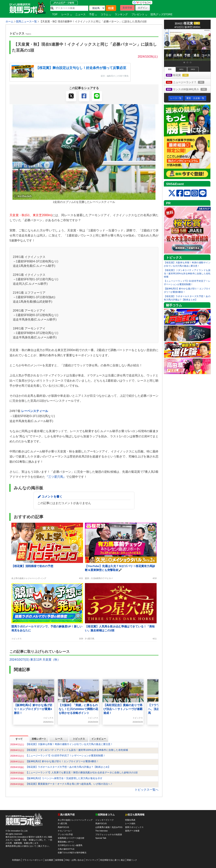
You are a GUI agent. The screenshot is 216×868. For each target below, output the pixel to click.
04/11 (181, 69)
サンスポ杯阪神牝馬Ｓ (188, 90)
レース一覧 (176, 98)
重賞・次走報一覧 (195, 98)
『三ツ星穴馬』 (56, 477)
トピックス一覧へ (147, 790)
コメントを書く (52, 497)
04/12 (193, 69)
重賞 (170, 69)
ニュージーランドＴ (188, 82)
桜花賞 (181, 75)
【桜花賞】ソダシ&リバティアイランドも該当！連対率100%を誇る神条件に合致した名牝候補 (187, 274)
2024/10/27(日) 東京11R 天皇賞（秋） (35, 660)
